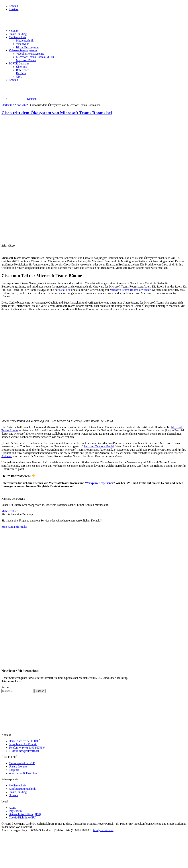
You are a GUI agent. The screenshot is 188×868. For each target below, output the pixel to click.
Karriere (14, 9)
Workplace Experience (99, 483)
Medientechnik (17, 37)
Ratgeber (14, 770)
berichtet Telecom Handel (99, 446)
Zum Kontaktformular (14, 527)
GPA (19, 77)
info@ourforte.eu (103, 830)
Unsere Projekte (18, 766)
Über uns (21, 67)
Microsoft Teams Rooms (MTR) (35, 57)
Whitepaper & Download (23, 773)
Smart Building (18, 34)
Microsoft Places (26, 60)
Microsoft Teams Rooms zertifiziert (130, 290)
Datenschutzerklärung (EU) (25, 814)
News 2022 (21, 105)
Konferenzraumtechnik (22, 789)
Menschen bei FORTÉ (22, 763)
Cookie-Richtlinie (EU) (22, 817)
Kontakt (13, 6)
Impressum (15, 811)
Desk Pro (65, 290)
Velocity (14, 31)
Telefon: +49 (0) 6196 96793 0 (27, 748)
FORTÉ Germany (19, 63)
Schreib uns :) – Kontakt (23, 744)
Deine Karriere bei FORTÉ (25, 741)
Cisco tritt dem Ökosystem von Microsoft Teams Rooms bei (57, 113)
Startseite (7, 105)
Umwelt (13, 795)
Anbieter (7, 456)
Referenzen (23, 70)
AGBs (12, 808)
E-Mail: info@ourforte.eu (24, 751)
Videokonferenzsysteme (23, 50)
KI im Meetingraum (28, 47)
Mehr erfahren (10, 511)
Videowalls (23, 44)
